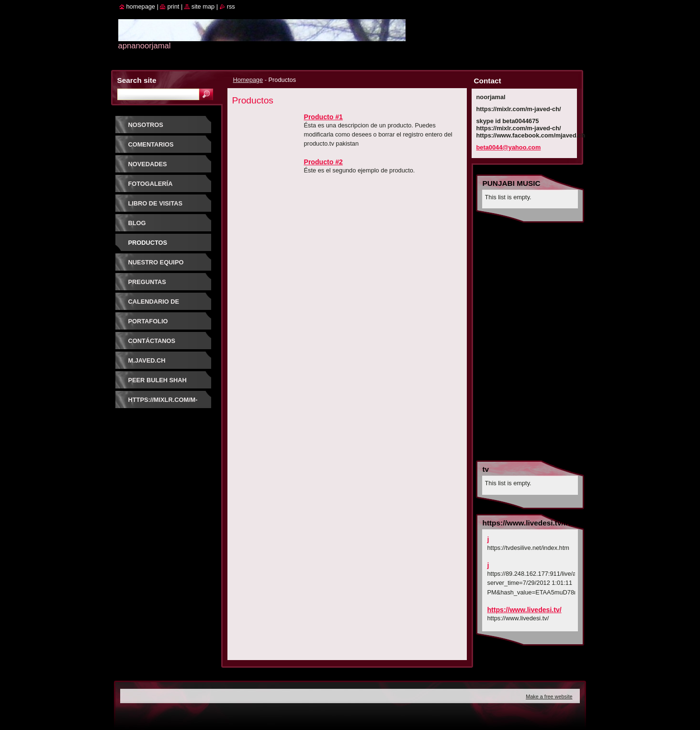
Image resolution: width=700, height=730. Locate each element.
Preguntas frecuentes (149, 285)
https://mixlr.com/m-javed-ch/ (163, 403)
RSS (231, 6)
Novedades (148, 164)
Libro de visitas (156, 203)
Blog (137, 223)
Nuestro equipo (156, 262)
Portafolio (148, 321)
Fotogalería (151, 184)
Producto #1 (323, 117)
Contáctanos (152, 341)
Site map (203, 6)
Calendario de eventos (154, 305)
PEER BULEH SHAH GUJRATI (158, 383)
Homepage (248, 80)
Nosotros (146, 125)
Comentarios (151, 144)
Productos (148, 243)
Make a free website (549, 696)
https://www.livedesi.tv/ (525, 610)
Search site (137, 80)
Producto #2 (323, 162)
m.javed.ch (147, 360)
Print (173, 6)
